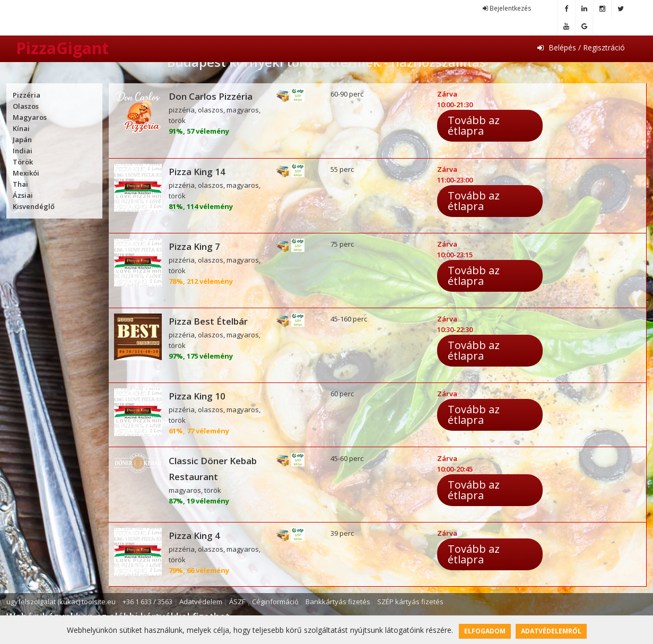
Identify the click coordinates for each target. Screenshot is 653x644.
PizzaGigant (62, 48)
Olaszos (26, 106)
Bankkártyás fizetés (338, 602)
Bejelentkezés (507, 8)
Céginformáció (275, 602)
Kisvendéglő (34, 206)
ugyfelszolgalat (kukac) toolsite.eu (61, 602)
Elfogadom (485, 631)
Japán (22, 140)
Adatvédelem (201, 602)
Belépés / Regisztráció (581, 47)
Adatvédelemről (551, 631)
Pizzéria (27, 95)
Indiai (23, 151)
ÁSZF (237, 602)
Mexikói (26, 173)
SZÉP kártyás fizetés (410, 602)
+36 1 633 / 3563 (147, 602)
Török (23, 162)
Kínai (21, 128)
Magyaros (30, 117)
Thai (20, 184)
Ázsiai (23, 195)
